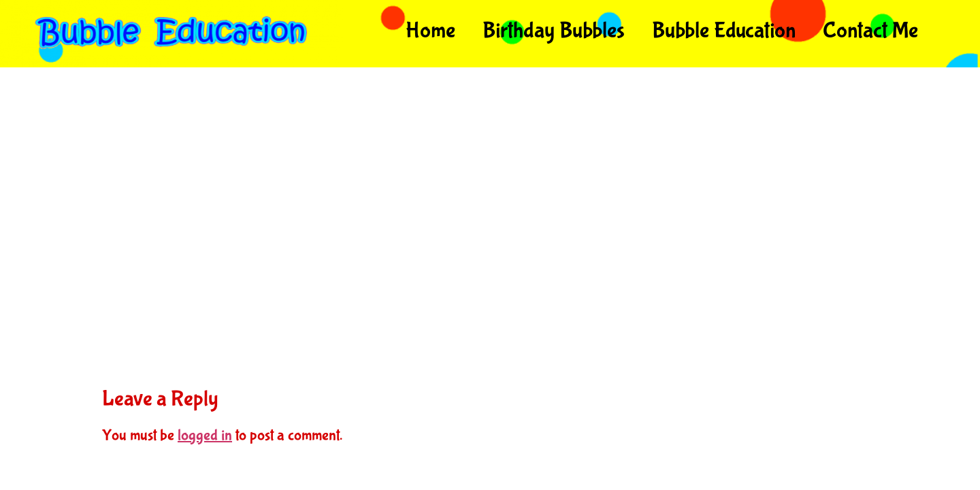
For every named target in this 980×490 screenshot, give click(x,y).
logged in (205, 435)
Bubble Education (724, 31)
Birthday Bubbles (554, 31)
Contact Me (870, 31)
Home (430, 31)
